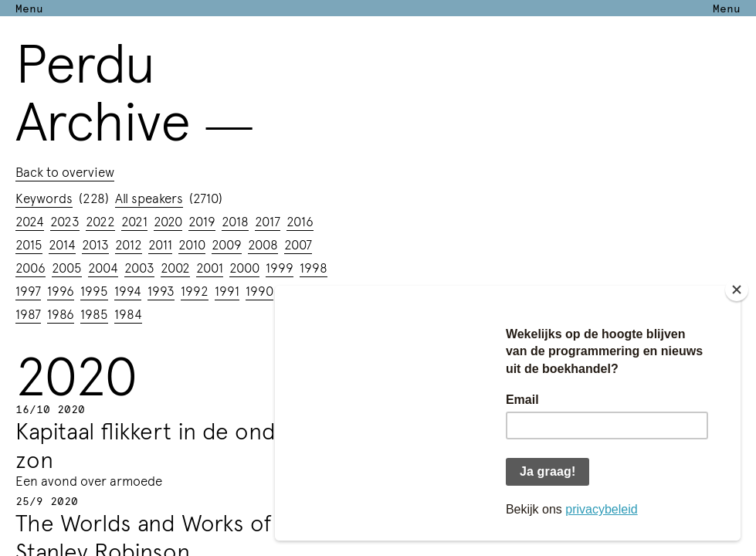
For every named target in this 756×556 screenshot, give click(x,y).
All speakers (149, 198)
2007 (298, 244)
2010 (192, 244)
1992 (195, 290)
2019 (202, 221)
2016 (300, 221)
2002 (175, 267)
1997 (28, 290)
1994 (128, 290)
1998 (314, 267)
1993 (161, 290)
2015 (29, 244)
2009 (227, 244)
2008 (263, 244)
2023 (65, 221)
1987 (28, 314)
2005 (67, 267)
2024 (30, 221)
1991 (227, 290)
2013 (95, 244)
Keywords (44, 198)
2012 (129, 244)
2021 (134, 221)
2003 (139, 267)
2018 (235, 221)
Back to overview (65, 171)
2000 (244, 267)
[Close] (737, 290)
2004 (103, 267)
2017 (268, 221)
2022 (100, 221)
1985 (94, 314)
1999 (280, 267)
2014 (62, 244)
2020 (168, 221)
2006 (31, 267)
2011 (160, 244)
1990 (259, 290)
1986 (61, 314)
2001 (210, 267)
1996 (61, 290)
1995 (94, 290)
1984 (128, 314)
